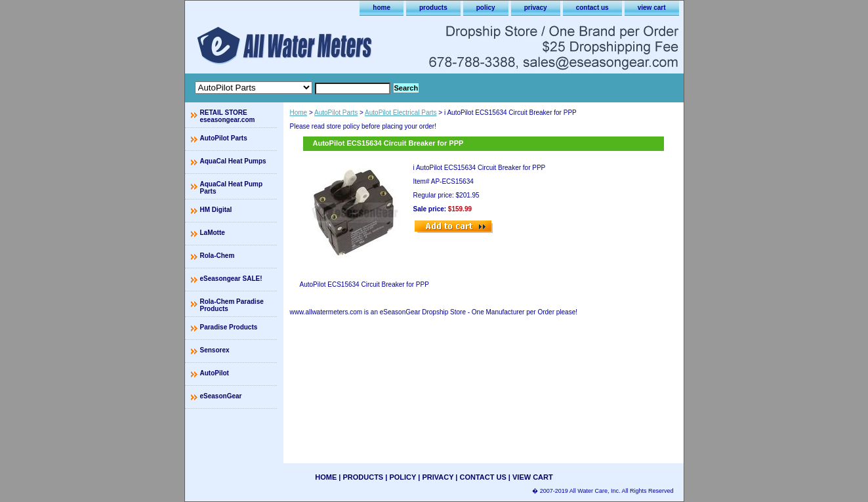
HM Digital (216, 210)
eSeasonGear (221, 396)
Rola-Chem (217, 256)
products (433, 8)
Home (299, 113)
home (382, 8)
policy (486, 8)
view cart (652, 8)
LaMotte (213, 233)
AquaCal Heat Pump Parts (232, 188)
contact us (592, 8)
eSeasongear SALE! (231, 279)
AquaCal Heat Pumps (233, 161)
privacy (536, 8)
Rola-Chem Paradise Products (232, 305)
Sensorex (215, 350)
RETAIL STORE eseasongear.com (228, 116)
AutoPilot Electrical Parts (401, 113)
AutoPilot (215, 373)
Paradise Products (229, 327)
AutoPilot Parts (336, 113)
